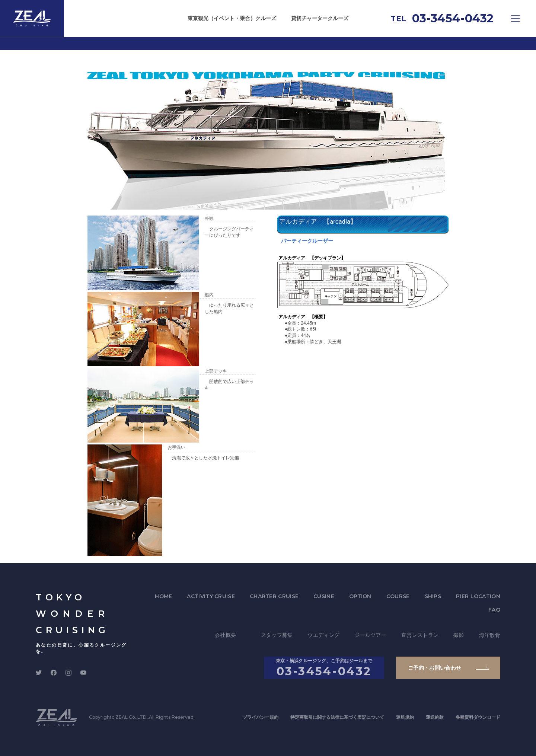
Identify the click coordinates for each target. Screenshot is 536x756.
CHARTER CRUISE (274, 596)
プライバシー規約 (261, 717)
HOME (163, 596)
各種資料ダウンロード (478, 717)
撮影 (459, 635)
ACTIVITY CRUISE (211, 596)
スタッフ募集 (277, 635)
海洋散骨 (490, 635)
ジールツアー (370, 635)
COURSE (398, 596)
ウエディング (323, 635)
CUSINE (324, 596)
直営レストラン (420, 635)
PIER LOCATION (478, 596)
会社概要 (225, 635)
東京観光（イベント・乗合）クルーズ (232, 18)
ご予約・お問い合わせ (435, 668)
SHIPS (433, 596)
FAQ (494, 610)
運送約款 (435, 717)
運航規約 (405, 717)
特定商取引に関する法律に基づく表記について (337, 717)
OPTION (360, 596)
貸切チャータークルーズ (320, 18)
